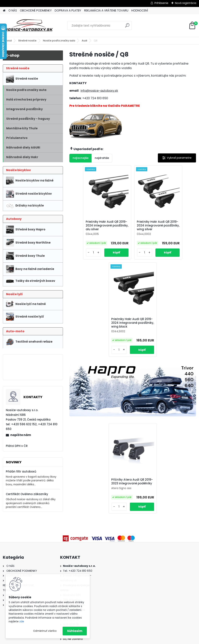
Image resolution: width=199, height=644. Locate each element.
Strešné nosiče (27, 41)
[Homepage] (4, 11)
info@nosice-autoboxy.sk (99, 91)
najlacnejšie (81, 158)
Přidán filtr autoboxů (21, 471)
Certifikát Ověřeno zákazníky (27, 494)
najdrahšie (102, 158)
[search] (127, 27)
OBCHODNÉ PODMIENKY (36, 10)
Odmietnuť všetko (45, 631)
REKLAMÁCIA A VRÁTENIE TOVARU (106, 10)
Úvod (8, 41)
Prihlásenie (161, 3)
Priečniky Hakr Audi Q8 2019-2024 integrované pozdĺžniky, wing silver (133, 226)
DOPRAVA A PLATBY (68, 10)
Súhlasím (75, 631)
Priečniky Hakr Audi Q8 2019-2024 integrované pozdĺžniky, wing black (175, 226)
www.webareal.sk (115, 640)
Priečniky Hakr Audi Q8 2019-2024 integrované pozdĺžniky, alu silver (90, 226)
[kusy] (79, 257)
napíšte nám (21, 435)
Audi (84, 41)
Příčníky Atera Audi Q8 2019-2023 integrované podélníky (132, 390)
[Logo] (29, 26)
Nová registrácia (186, 3)
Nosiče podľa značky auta (59, 41)
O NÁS (13, 10)
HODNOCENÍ (140, 10)
